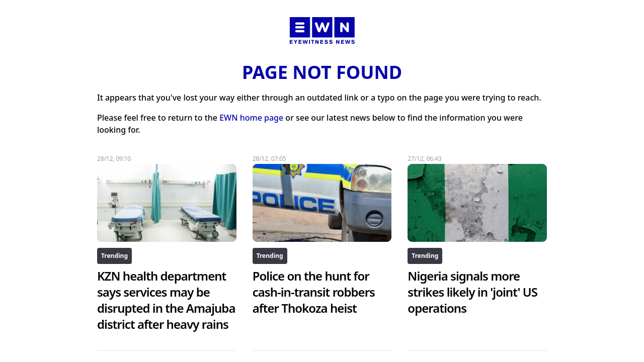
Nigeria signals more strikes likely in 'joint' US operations (472, 292)
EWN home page (251, 118)
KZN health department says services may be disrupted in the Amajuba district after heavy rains (166, 300)
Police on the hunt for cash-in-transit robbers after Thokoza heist (314, 292)
